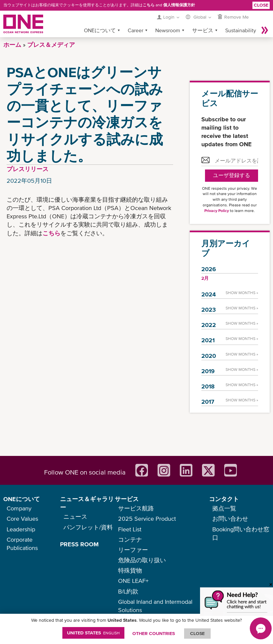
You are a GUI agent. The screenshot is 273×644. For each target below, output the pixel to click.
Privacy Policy (217, 211)
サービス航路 (136, 508)
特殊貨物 (130, 570)
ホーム (12, 45)
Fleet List (130, 529)
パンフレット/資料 (88, 527)
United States (93, 633)
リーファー (133, 550)
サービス (203, 30)
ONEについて (100, 30)
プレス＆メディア (51, 45)
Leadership (21, 529)
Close (261, 5)
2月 (205, 278)
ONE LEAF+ (133, 581)
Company (19, 508)
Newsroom (168, 30)
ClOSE (197, 633)
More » (265, 30)
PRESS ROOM (79, 544)
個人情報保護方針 (179, 5)
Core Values (22, 519)
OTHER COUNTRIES (154, 633)
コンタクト (224, 499)
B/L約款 (128, 591)
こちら (149, 5)
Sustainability (241, 30)
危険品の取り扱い (142, 560)
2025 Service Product (147, 519)
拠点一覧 (224, 508)
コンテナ (130, 539)
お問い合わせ (230, 519)
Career (136, 30)
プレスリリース (28, 169)
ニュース (75, 517)
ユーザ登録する (232, 175)
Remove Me (237, 17)
